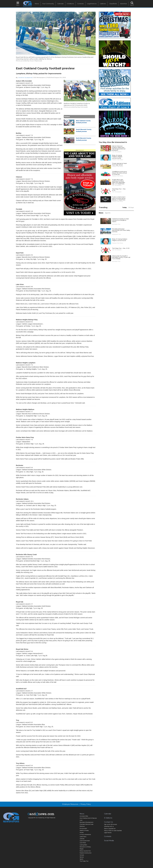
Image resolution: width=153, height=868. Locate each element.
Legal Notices (92, 4)
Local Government (85, 841)
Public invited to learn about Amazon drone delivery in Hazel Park (119, 198)
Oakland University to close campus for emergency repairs (120, 220)
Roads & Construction (86, 853)
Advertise (123, 4)
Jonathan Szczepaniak (25, 77)
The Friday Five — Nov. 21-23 (119, 190)
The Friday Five (84, 861)
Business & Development (86, 822)
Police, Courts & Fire (85, 851)
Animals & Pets (84, 816)
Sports (108, 213)
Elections (82, 826)
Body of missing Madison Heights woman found (117, 157)
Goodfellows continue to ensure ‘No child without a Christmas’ (120, 173)
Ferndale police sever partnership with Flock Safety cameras (121, 230)
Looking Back (83, 845)
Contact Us (108, 822)
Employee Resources (70, 804)
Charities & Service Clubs (86, 824)
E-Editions (70, 4)
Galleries (103, 4)
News (37, 4)
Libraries (82, 839)
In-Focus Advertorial (85, 835)
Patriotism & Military (85, 847)
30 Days (131, 207)
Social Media (109, 841)
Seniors (82, 857)
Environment (83, 828)
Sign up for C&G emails (110, 824)
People (82, 849)
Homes (82, 833)
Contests (80, 4)
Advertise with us (109, 826)
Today (124, 207)
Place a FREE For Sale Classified (113, 831)
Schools (82, 855)
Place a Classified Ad (110, 829)
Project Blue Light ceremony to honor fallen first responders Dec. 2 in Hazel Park (119, 182)
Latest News (83, 837)
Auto (81, 820)
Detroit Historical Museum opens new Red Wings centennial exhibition (119, 148)
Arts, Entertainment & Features (88, 818)
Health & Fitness (84, 831)
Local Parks (83, 843)
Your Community (48, 4)
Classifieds (113, 4)
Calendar (60, 4)
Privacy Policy (86, 804)
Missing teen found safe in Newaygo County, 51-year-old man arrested (121, 257)
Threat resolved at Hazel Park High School (119, 164)
